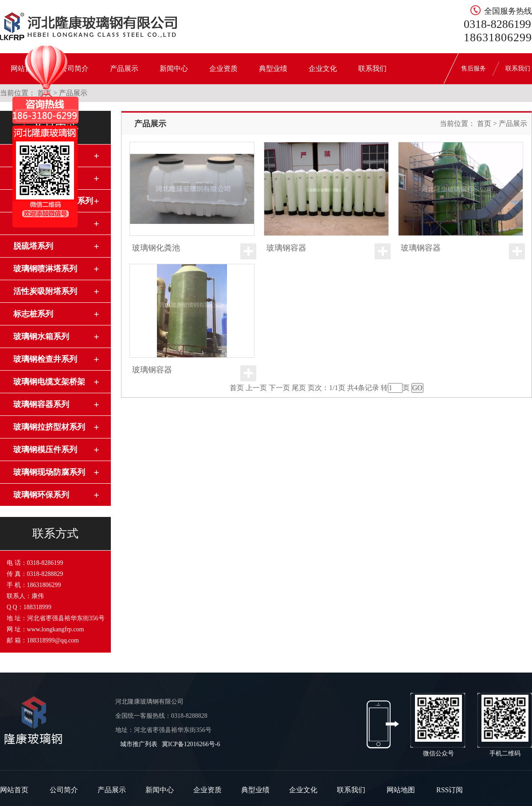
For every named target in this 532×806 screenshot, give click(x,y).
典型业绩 (273, 68)
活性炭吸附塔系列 (45, 291)
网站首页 (14, 790)
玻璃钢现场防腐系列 (49, 472)
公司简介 (64, 790)
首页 (484, 123)
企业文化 (323, 68)
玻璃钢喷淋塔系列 (45, 269)
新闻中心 (174, 68)
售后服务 (473, 68)
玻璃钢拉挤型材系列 (49, 427)
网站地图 (401, 790)
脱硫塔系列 (33, 246)
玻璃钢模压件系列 (45, 450)
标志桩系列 (33, 314)
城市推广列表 (139, 744)
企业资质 (223, 68)
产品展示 (124, 68)
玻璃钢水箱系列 (41, 336)
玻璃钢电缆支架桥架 (49, 382)
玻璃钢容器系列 (41, 404)
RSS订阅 (450, 790)
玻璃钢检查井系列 (45, 359)
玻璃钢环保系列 (41, 495)
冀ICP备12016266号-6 (191, 744)
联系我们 (372, 68)
